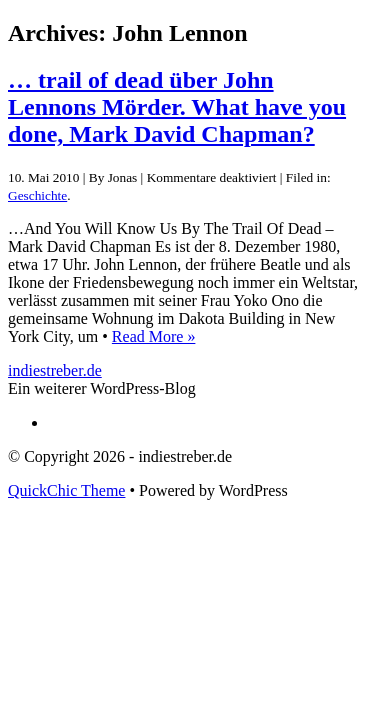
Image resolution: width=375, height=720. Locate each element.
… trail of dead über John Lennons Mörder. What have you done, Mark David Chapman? (177, 107)
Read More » (154, 336)
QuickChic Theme (66, 490)
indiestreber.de (55, 370)
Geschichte (37, 195)
